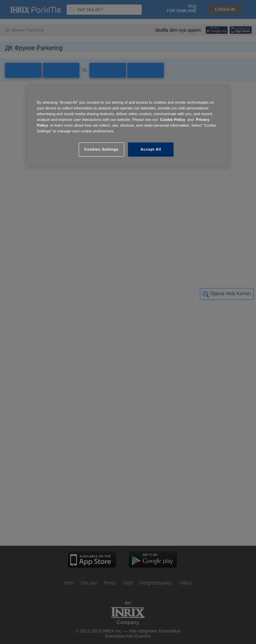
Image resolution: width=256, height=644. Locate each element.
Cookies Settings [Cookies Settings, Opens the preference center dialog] (101, 149)
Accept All (151, 149)
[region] (128, 127)
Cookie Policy (173, 120)
